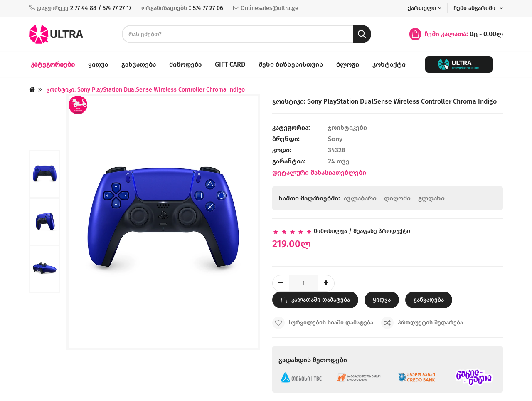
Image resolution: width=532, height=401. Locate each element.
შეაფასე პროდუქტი (382, 231)
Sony (335, 139)
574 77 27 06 (208, 8)
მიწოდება (185, 64)
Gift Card (230, 64)
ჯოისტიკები (348, 127)
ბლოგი (348, 64)
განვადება (139, 64)
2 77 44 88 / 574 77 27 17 (101, 8)
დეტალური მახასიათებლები (319, 172)
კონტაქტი (389, 64)
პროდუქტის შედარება (422, 323)
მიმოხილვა (330, 231)
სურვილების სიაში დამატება (323, 323)
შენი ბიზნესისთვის (291, 64)
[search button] (362, 34)
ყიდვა (98, 64)
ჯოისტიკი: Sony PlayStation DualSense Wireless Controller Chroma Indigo (146, 90)
